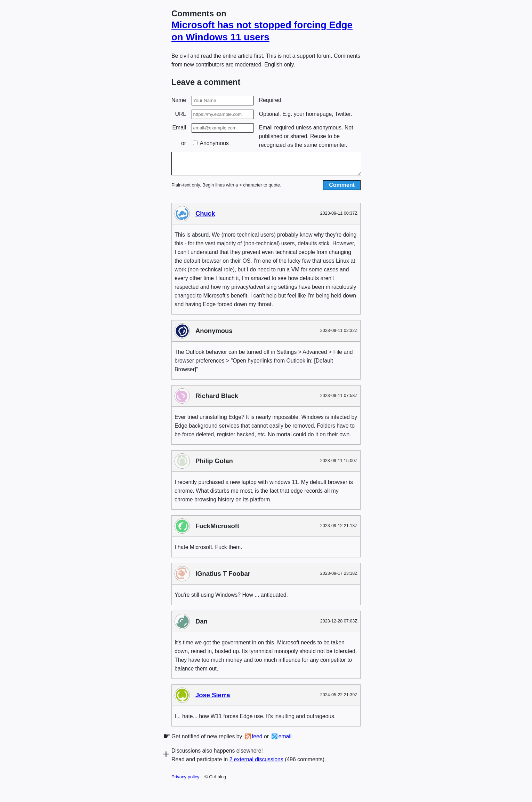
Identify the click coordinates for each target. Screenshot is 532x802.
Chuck (205, 218)
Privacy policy (185, 781)
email (285, 741)
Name (179, 100)
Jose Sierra (213, 699)
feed (257, 741)
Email (179, 128)
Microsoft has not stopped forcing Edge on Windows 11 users (262, 31)
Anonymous (211, 143)
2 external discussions (256, 764)
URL (181, 114)
